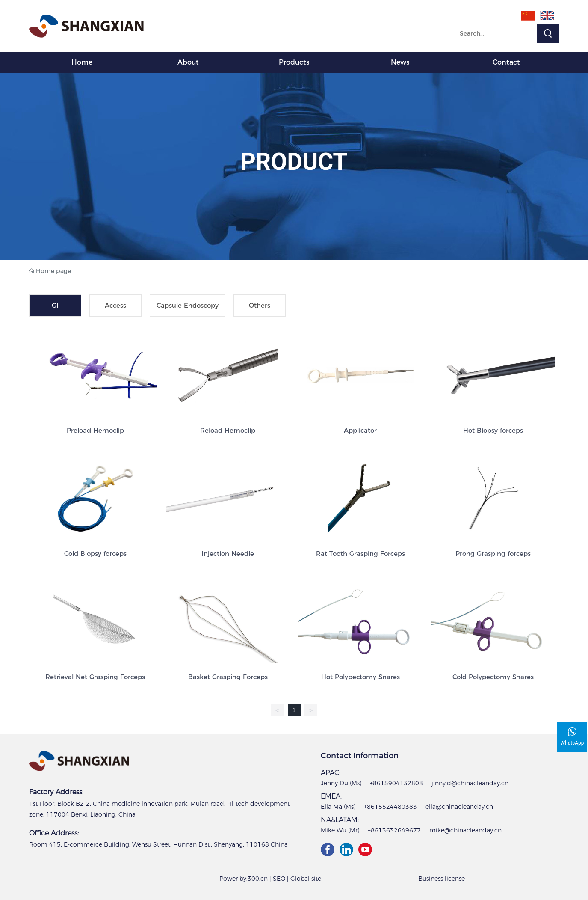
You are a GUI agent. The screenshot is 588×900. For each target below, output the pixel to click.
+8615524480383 (390, 807)
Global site (306, 879)
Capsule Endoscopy (188, 305)
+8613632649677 (394, 830)
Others (260, 305)
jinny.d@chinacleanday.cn (470, 783)
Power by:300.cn (244, 879)
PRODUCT (294, 162)
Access (115, 305)
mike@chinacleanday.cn (465, 830)
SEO (279, 879)
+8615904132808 (396, 783)
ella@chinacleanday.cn (459, 807)
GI (55, 305)
